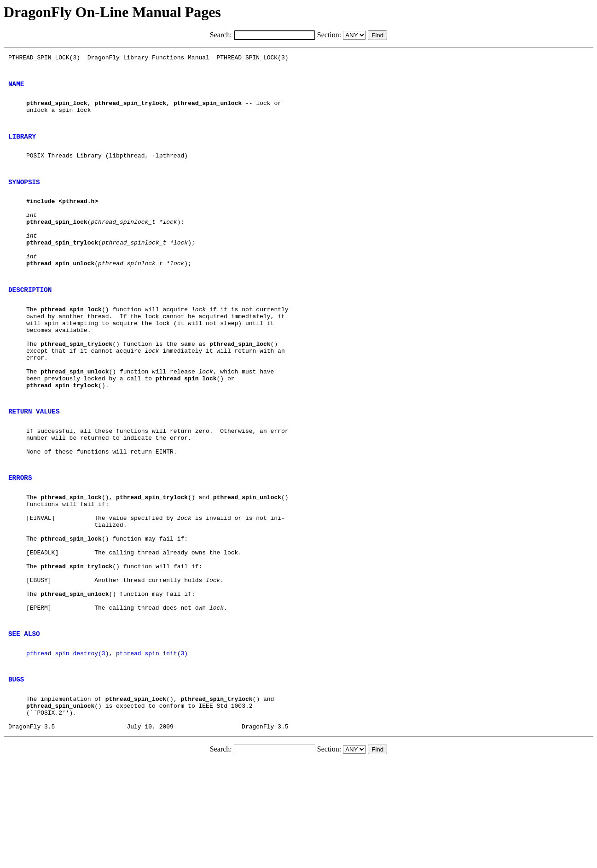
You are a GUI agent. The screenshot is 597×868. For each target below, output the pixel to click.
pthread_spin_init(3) (152, 748)
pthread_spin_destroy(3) (67, 748)
